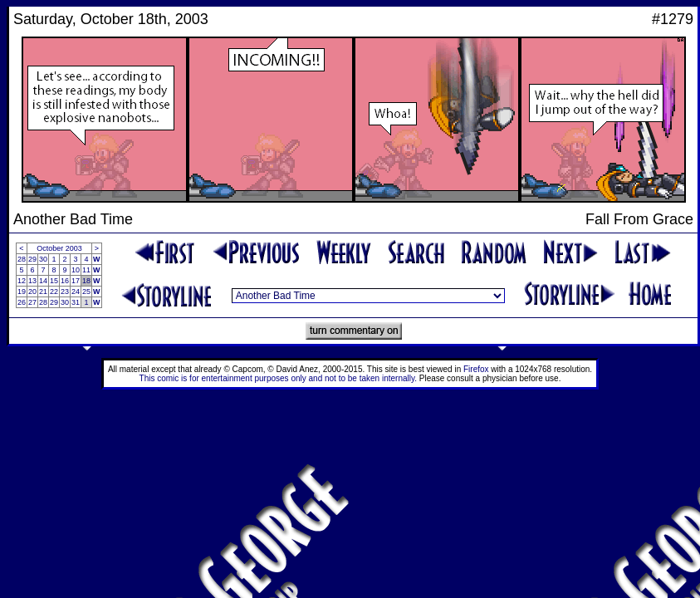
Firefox (476, 369)
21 (43, 292)
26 (22, 302)
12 (22, 281)
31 (76, 302)
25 (86, 292)
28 (22, 259)
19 (22, 292)
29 (32, 259)
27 (32, 302)
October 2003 (59, 248)
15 (54, 281)
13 (32, 281)
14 (43, 281)
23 (65, 292)
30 (43, 259)
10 (76, 270)
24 (76, 292)
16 (65, 281)
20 (32, 292)
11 (86, 270)
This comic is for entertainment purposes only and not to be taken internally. (278, 378)
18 (86, 281)
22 (54, 292)
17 (76, 281)
